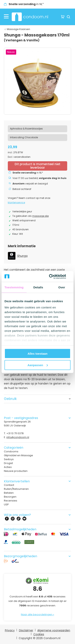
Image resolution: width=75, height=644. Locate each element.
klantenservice (16, 203)
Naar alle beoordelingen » (37, 614)
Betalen (9, 493)
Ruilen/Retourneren (16, 489)
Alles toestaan (37, 354)
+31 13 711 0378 (15, 433)
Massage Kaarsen (18, 29)
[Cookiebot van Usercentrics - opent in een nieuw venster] (54, 276)
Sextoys (9, 459)
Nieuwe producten (16, 471)
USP (6, 504)
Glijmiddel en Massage (18, 455)
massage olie (40, 216)
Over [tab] (62, 287)
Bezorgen (10, 497)
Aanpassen (38, 365)
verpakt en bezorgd (30, 184)
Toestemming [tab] (14, 287)
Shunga (22, 256)
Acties (8, 467)
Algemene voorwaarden (54, 630)
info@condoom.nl (18, 437)
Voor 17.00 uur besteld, (39, 178)
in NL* (26, 4)
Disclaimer (26, 630)
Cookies (39, 634)
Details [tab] (38, 287)
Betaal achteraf (22, 189)
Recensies (11, 501)
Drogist (8, 463)
